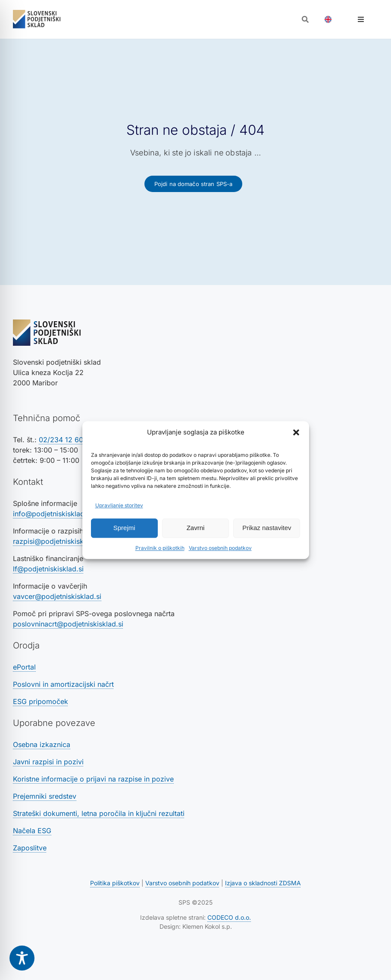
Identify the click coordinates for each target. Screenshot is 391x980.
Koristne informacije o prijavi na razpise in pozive (93, 779)
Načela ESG (32, 831)
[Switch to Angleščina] (328, 19)
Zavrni (196, 528)
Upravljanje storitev (119, 505)
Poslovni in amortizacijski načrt (63, 684)
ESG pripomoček (41, 701)
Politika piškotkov (115, 883)
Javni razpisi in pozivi (48, 762)
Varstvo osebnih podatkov (220, 548)
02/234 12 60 (61, 440)
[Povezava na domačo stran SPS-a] (194, 184)
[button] (296, 433)
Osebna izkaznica (42, 744)
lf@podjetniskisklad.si (48, 569)
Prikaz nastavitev (267, 528)
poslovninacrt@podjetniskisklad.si (68, 624)
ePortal (24, 667)
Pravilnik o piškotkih (160, 548)
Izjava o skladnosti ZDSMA (263, 883)
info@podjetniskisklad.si (52, 514)
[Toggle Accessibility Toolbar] (22, 958)
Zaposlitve (30, 848)
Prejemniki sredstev (45, 796)
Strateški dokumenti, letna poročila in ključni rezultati (99, 813)
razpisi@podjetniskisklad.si (57, 541)
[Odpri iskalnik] (305, 19)
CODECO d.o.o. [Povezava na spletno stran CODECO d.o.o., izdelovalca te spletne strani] (229, 917)
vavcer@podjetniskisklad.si (57, 596)
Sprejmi (124, 528)
